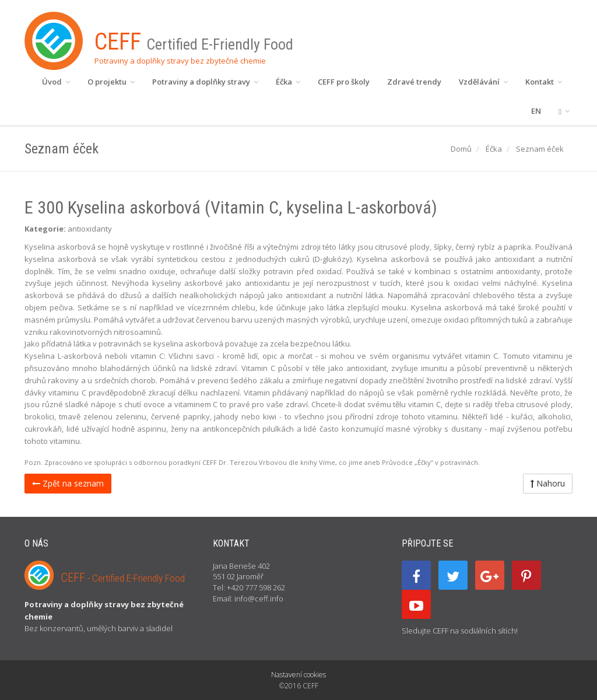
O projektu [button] (111, 82)
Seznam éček (540, 149)
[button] (564, 111)
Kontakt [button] (544, 82)
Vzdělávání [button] (483, 82)
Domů (461, 149)
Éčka (494, 149)
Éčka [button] (288, 82)
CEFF (123, 577)
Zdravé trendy (414, 82)
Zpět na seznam (68, 483)
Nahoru (548, 483)
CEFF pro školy (344, 82)
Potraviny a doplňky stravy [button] (205, 82)
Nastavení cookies (298, 675)
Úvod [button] (56, 82)
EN (536, 111)
